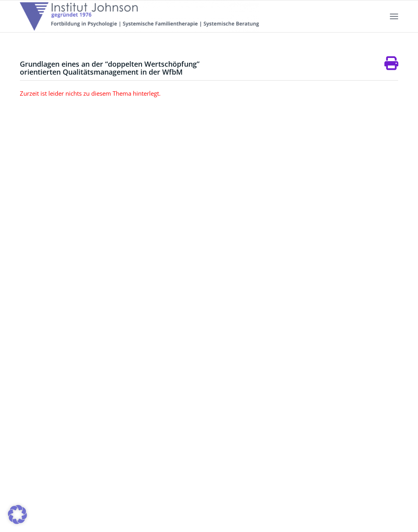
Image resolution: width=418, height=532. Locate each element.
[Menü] (394, 16)
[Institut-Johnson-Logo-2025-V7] (139, 16)
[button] (17, 515)
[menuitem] (394, 16)
